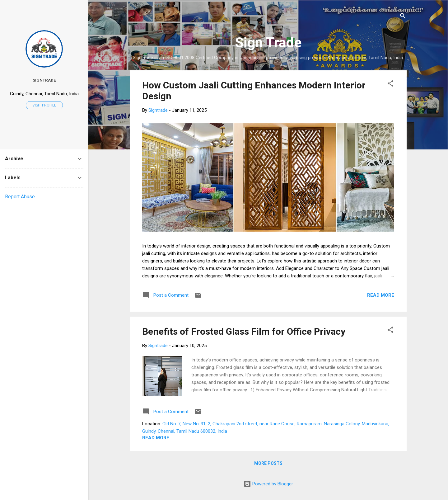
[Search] (403, 17)
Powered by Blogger (268, 484)
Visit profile (44, 105)
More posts (268, 463)
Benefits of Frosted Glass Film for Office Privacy (244, 331)
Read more (381, 295)
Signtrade (44, 80)
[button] (390, 85)
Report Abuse (20, 197)
